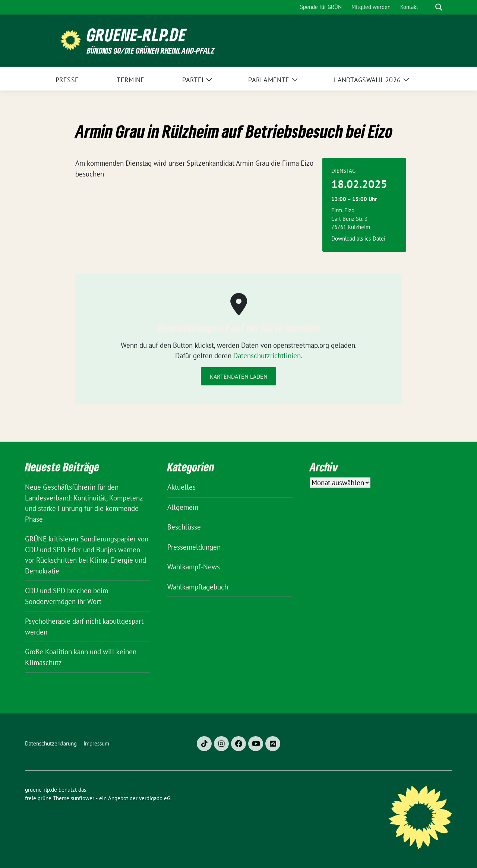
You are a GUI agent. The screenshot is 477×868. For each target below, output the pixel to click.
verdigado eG (155, 798)
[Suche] (428, 7)
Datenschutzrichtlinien (267, 356)
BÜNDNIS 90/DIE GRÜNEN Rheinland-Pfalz (151, 50)
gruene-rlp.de (137, 35)
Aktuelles (181, 487)
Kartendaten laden (239, 376)
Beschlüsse (184, 527)
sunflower (83, 798)
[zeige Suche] (439, 7)
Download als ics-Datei (358, 239)
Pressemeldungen (194, 547)
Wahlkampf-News (194, 567)
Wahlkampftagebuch (198, 587)
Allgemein (183, 507)
